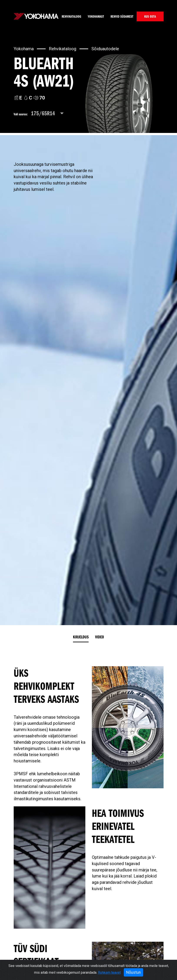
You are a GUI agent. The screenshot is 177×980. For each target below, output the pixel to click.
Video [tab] (100, 637)
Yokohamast (96, 16)
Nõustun (133, 972)
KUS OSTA (150, 16)
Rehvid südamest (122, 16)
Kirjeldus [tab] (81, 637)
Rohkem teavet (109, 972)
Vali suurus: (21, 114)
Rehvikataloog (71, 16)
